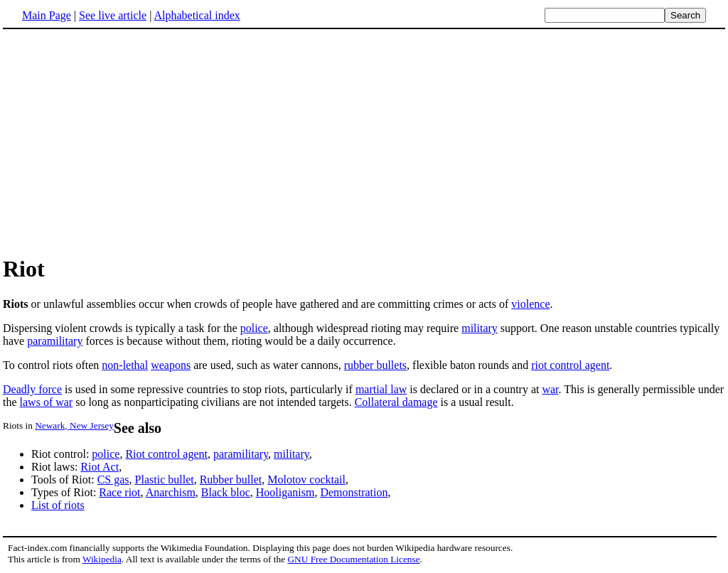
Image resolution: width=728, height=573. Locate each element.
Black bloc (226, 492)
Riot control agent (166, 454)
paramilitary (55, 341)
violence (530, 304)
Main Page (47, 15)
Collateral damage (396, 402)
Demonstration (354, 492)
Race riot (119, 492)
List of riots (58, 505)
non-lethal (125, 365)
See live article (113, 15)
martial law (381, 389)
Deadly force (32, 389)
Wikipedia (102, 559)
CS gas (113, 480)
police (254, 328)
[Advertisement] (364, 141)
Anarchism (171, 492)
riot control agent (570, 365)
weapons (171, 365)
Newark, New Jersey (74, 425)
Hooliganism (285, 492)
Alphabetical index (197, 15)
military (480, 328)
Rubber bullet (231, 480)
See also (138, 428)
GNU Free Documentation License (353, 559)
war (550, 389)
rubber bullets (375, 365)
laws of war (47, 402)
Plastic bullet (165, 480)
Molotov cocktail (306, 480)
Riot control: (61, 454)
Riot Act (100, 467)
